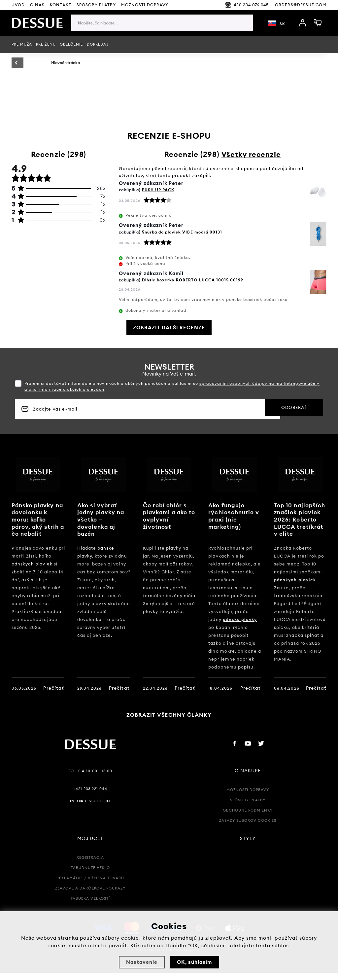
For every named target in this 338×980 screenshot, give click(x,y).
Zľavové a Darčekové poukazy (90, 895)
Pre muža (22, 44)
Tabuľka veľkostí (90, 906)
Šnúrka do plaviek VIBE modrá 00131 (182, 232)
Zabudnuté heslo (90, 875)
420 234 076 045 (247, 5)
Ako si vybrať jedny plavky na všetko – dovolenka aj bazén (102, 519)
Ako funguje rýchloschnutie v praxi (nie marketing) (235, 516)
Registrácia (90, 865)
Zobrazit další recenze (169, 327)
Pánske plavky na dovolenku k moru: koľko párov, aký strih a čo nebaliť (36, 519)
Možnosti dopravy (248, 797)
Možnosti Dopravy (145, 5)
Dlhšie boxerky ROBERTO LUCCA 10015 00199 (193, 280)
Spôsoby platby (96, 5)
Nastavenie (142, 962)
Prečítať (53, 688)
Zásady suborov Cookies (248, 828)
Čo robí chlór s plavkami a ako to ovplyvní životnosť (167, 516)
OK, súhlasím (194, 962)
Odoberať (285, 409)
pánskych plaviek (32, 564)
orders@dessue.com (301, 5)
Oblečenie (71, 44)
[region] (162, 36)
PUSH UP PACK (158, 190)
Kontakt (60, 5)
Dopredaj (98, 44)
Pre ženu (46, 44)
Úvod (18, 5)
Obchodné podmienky (248, 817)
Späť (26, 63)
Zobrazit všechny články (169, 722)
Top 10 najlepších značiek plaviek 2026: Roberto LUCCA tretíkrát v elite (301, 519)
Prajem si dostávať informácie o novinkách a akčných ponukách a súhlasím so (172, 386)
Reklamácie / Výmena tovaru (90, 885)
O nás (37, 5)
